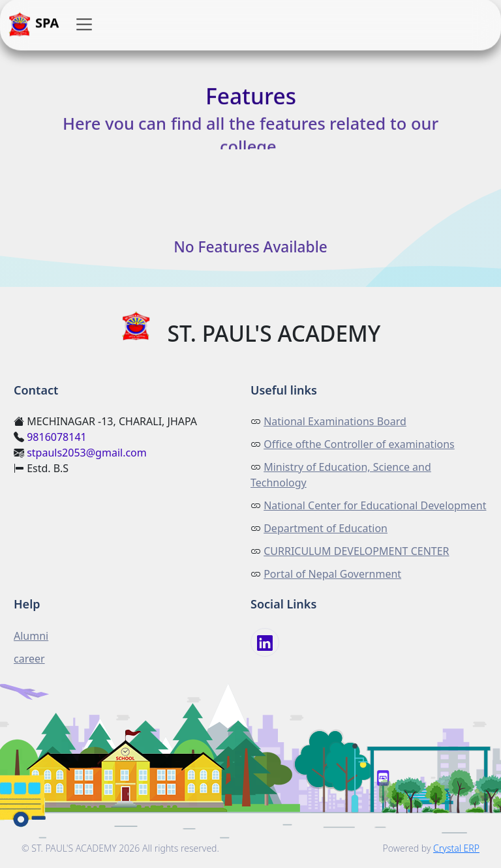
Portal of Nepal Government (332, 574)
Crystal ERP (456, 848)
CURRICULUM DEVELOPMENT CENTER (356, 551)
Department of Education (326, 528)
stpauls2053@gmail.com (87, 453)
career (29, 659)
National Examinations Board (335, 421)
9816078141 (57, 437)
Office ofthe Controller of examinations (359, 444)
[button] (84, 25)
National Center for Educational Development (375, 505)
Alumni (31, 636)
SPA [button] (33, 25)
